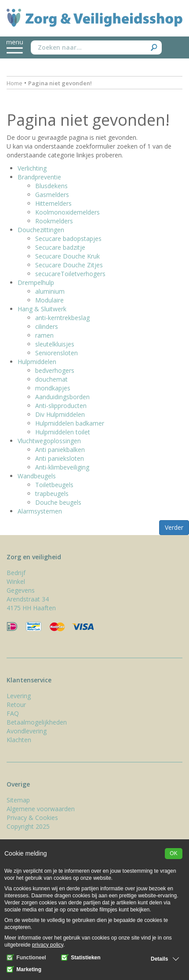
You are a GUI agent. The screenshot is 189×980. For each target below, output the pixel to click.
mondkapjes (53, 388)
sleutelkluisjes (55, 344)
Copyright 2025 (28, 826)
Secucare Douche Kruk (67, 256)
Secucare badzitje (60, 247)
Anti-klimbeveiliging (62, 467)
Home (15, 83)
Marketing (24, 969)
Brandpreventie (39, 177)
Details (159, 959)
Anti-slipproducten (61, 406)
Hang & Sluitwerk (42, 309)
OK (173, 853)
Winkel (16, 581)
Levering (19, 696)
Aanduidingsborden (62, 397)
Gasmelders (52, 195)
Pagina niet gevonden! (60, 83)
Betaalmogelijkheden (37, 722)
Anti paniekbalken (60, 450)
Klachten (19, 740)
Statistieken (81, 958)
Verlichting (32, 168)
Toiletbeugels (54, 485)
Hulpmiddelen (37, 362)
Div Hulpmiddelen (60, 414)
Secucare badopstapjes (68, 239)
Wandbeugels (37, 476)
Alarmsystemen (40, 511)
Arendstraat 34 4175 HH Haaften (31, 603)
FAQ (13, 713)
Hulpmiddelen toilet (63, 432)
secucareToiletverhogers (70, 274)
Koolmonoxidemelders (67, 212)
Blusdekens (51, 186)
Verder (174, 527)
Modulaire (49, 300)
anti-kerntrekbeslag (62, 318)
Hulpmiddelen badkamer (70, 423)
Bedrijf (16, 573)
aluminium (50, 291)
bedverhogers (55, 370)
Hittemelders (53, 203)
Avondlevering (27, 731)
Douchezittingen (41, 230)
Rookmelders (54, 221)
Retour (16, 705)
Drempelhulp (36, 282)
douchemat (51, 379)
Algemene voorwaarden (41, 809)
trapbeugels (52, 494)
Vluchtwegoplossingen (49, 441)
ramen (44, 335)
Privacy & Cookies (32, 818)
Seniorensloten (56, 353)
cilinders (47, 326)
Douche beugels (58, 502)
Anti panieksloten (60, 458)
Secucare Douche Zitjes (69, 265)
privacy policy (48, 945)
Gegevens (21, 590)
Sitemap (18, 800)
